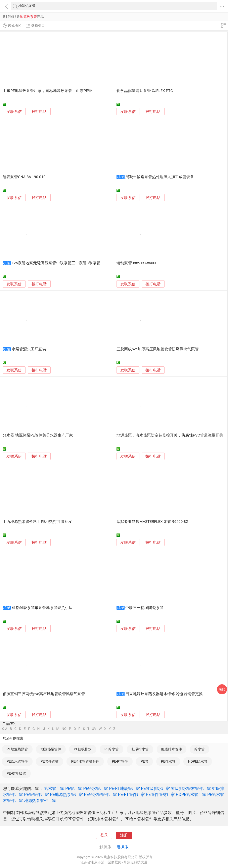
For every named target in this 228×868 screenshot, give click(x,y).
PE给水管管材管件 (85, 761)
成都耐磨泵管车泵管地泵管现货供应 (42, 608)
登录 (104, 835)
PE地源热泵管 (17, 749)
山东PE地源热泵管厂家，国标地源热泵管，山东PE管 (47, 91)
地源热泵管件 (51, 749)
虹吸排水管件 (172, 749)
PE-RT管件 (120, 761)
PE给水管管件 (17, 761)
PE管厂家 (74, 788)
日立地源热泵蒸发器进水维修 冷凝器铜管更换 (164, 694)
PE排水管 (168, 761)
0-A (5, 729)
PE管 (144, 761)
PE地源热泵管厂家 (66, 795)
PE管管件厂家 (37, 795)
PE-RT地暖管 (16, 773)
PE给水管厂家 (96, 788)
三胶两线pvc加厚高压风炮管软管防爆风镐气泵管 (158, 349)
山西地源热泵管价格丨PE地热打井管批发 (37, 522)
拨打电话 (39, 112)
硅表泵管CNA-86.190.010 (24, 177)
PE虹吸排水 (83, 749)
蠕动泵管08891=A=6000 (137, 263)
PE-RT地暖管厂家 (124, 788)
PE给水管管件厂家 (100, 795)
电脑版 (123, 847)
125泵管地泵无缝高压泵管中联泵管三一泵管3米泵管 (56, 263)
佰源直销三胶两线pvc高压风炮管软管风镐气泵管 (44, 694)
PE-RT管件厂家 (131, 795)
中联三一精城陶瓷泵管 (144, 608)
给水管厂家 (54, 788)
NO (64, 729)
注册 (124, 835)
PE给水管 (111, 749)
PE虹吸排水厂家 (155, 788)
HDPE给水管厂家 (191, 795)
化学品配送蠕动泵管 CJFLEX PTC (145, 91)
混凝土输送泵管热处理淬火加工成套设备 (160, 177)
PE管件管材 (50, 761)
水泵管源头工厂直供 (29, 349)
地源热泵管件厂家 (40, 801)
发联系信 (14, 112)
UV (94, 729)
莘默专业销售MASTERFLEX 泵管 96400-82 (152, 522)
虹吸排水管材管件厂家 (191, 788)
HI (39, 729)
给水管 (200, 749)
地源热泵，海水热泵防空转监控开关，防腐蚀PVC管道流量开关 (170, 435)
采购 (222, 689)
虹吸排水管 (140, 749)
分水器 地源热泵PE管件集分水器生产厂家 (38, 435)
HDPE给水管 (198, 761)
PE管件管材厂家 (160, 795)
